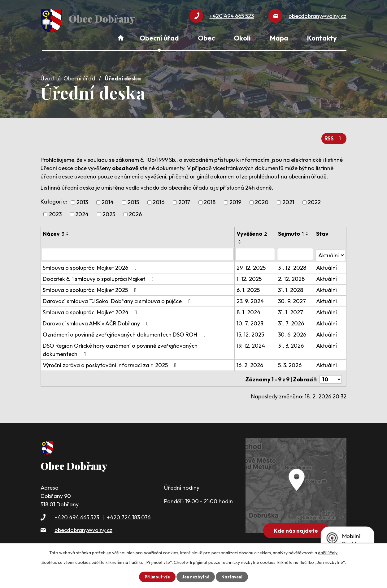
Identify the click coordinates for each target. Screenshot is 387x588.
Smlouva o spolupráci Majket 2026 (91, 264)
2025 (109, 212)
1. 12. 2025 (249, 275)
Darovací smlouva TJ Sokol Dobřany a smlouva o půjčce (118, 297)
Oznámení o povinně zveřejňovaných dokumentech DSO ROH (126, 331)
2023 (55, 212)
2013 (82, 200)
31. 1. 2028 (291, 286)
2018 (210, 200)
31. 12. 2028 (293, 264)
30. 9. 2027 (293, 297)
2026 (135, 212)
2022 (314, 200)
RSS (334, 136)
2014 (108, 200)
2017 (184, 200)
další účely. (328, 552)
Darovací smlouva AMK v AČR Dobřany (97, 320)
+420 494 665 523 (77, 512)
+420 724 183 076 (129, 512)
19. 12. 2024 (251, 342)
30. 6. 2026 (293, 331)
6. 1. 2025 (248, 286)
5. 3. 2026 (290, 361)
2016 (159, 200)
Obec (206, 38)
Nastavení (233, 577)
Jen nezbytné (196, 577)
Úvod (47, 76)
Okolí (242, 38)
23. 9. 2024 (250, 297)
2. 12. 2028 (292, 275)
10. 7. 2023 (250, 320)
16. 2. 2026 (250, 361)
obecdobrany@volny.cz (83, 525)
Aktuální (327, 264)
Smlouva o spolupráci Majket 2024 (91, 309)
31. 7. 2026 (292, 320)
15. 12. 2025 (251, 331)
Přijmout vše (156, 577)
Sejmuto (291, 231)
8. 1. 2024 (249, 309)
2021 (288, 200)
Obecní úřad (79, 76)
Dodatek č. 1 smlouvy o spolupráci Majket (100, 275)
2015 (133, 200)
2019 (235, 200)
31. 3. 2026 (291, 342)
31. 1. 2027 (291, 309)
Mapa (279, 38)
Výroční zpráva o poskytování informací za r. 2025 (111, 361)
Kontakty (322, 38)
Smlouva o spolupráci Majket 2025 (91, 286)
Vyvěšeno (252, 231)
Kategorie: (54, 199)
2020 (262, 200)
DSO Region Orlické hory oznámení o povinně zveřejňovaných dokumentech (120, 346)
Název (54, 231)
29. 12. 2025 (251, 264)
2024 (82, 212)
